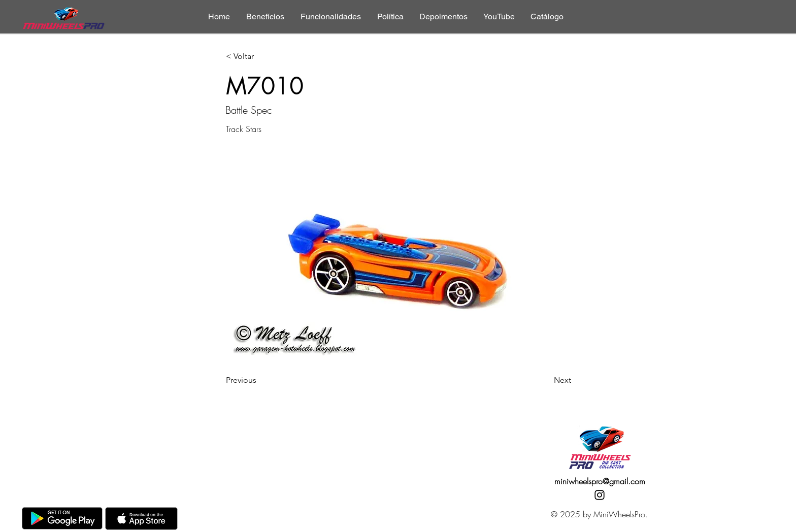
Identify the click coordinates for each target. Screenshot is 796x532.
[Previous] (259, 380)
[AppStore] (141, 519)
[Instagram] (600, 495)
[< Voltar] (259, 57)
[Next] (546, 380)
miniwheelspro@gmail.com (600, 481)
